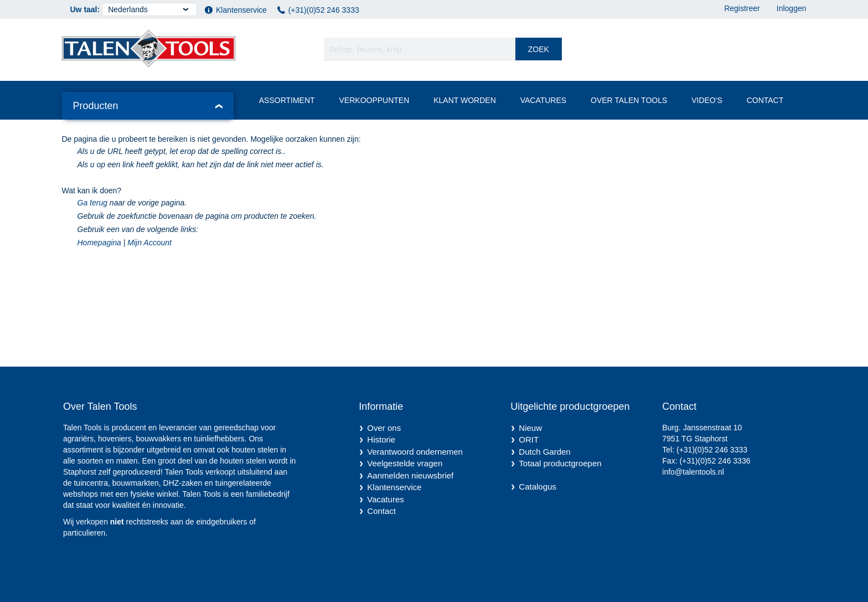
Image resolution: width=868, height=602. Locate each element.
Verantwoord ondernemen (415, 452)
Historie (381, 439)
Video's (707, 100)
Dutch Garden (544, 452)
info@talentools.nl (693, 472)
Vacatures (544, 100)
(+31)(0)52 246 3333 (324, 10)
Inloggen (792, 8)
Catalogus (538, 487)
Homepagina (99, 243)
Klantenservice (241, 10)
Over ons (384, 428)
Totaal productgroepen (560, 463)
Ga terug (92, 203)
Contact (765, 100)
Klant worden (465, 100)
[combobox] (443, 49)
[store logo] (149, 48)
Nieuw (530, 428)
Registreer (742, 8)
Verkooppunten (374, 100)
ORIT (529, 439)
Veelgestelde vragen (405, 463)
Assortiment (287, 100)
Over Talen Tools (629, 100)
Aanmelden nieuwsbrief (410, 475)
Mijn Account (149, 243)
